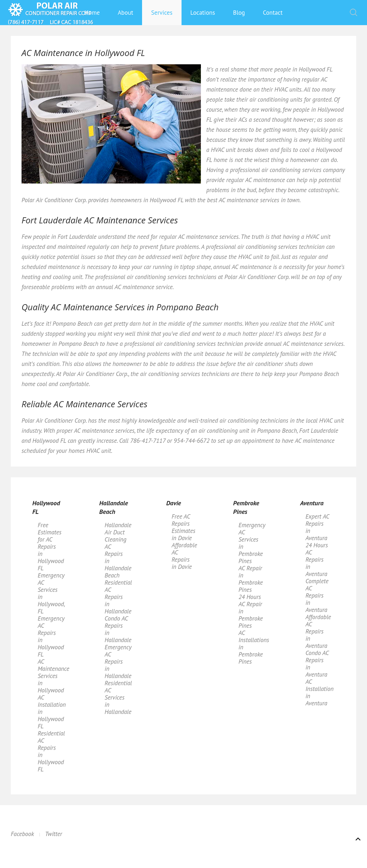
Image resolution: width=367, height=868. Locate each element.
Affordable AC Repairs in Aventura (318, 631)
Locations (203, 13)
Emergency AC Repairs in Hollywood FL (51, 636)
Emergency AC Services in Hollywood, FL (51, 593)
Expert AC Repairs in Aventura (317, 527)
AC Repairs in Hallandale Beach (118, 561)
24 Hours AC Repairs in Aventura (317, 560)
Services (162, 13)
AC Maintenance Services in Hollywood (52, 676)
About (125, 13)
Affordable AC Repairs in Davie (184, 556)
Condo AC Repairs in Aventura (317, 664)
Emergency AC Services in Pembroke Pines (252, 543)
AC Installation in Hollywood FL (52, 712)
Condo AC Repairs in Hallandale (118, 629)
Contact (273, 13)
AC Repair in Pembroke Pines (251, 579)
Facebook (22, 834)
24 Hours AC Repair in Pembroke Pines (251, 611)
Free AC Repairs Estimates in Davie (183, 527)
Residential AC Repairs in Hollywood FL (51, 751)
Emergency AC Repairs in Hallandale (118, 662)
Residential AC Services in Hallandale (118, 697)
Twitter (54, 834)
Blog (239, 13)
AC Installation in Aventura (319, 692)
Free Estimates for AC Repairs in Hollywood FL (51, 547)
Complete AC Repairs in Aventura (317, 595)
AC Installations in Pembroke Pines (253, 647)
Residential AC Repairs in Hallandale (118, 597)
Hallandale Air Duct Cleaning (118, 532)
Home (92, 13)
